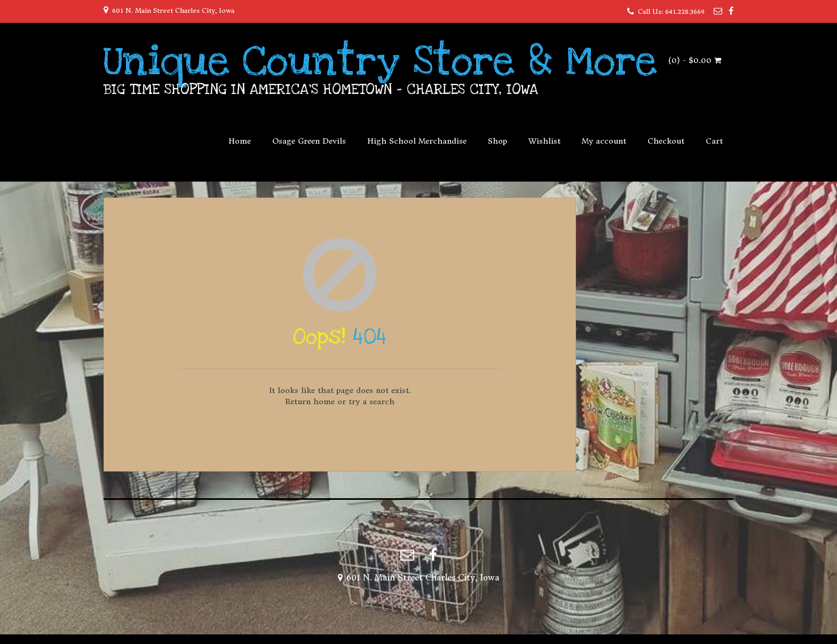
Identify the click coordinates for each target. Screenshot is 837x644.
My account (604, 141)
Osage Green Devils (309, 141)
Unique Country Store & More (380, 61)
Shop (498, 141)
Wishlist (544, 141)
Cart (714, 141)
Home (240, 141)
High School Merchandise (417, 141)
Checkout (666, 141)
